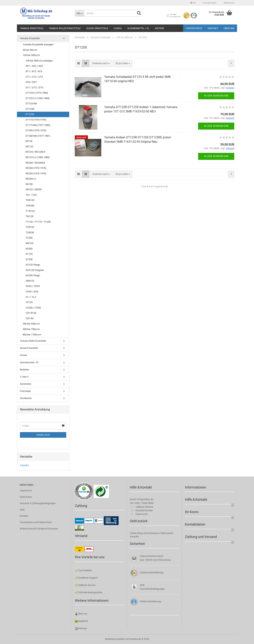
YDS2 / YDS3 (33, 286)
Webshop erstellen (115, 639)
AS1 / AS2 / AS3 (34, 66)
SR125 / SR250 (34, 189)
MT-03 (29, 141)
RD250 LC (31, 179)
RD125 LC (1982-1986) (38, 157)
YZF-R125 (31, 313)
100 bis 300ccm (31, 55)
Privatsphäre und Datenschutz (36, 522)
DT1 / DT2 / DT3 (34, 88)
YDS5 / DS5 (32, 292)
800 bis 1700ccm (32, 335)
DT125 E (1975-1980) (37, 93)
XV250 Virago (33, 275)
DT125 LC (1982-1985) (38, 98)
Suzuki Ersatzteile (97, 28)
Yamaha (24, 465)
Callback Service (144, 507)
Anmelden (43, 435)
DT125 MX (31, 104)
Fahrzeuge (25, 391)
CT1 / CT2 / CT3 (34, 77)
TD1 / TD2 (31, 195)
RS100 (29, 184)
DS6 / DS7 (31, 82)
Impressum (26, 490)
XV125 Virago (33, 265)
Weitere (159, 28)
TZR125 (30, 227)
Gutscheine (26, 384)
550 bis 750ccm (31, 329)
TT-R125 (30, 211)
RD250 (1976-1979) (36, 173)
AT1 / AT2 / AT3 (34, 71)
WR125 (29, 243)
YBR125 (30, 281)
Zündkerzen (26, 398)
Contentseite (194, 28)
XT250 (29, 259)
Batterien (24, 370)
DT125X (30, 114)
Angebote (83, 621)
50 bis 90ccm (30, 50)
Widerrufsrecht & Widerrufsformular (39, 529)
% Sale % (24, 377)
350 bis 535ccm (31, 324)
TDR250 (30, 206)
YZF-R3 (30, 318)
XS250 (29, 249)
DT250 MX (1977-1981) (38, 136)
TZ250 (29, 238)
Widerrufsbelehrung (150, 601)
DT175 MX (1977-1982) (38, 125)
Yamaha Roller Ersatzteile (65, 28)
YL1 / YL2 (31, 297)
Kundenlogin (209, 3)
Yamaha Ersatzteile (32, 28)
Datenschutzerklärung (152, 572)
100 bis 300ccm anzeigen (39, 61)
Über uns (229, 28)
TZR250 (30, 232)
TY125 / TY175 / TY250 (38, 222)
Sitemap (82, 628)
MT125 (29, 147)
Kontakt (213, 28)
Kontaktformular (144, 510)
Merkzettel (228, 3)
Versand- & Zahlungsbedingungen (38, 503)
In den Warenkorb (216, 96)
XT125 (29, 254)
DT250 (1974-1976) (36, 130)
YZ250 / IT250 (33, 308)
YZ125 (29, 302)
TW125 (29, 216)
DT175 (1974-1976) (36, 120)
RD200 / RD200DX (35, 163)
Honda (118, 28)
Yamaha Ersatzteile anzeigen (38, 44)
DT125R (30, 109)
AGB (22, 510)
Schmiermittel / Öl (138, 28)
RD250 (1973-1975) (36, 168)
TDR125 (30, 200)
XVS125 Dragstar (35, 270)
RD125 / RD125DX (35, 152)
